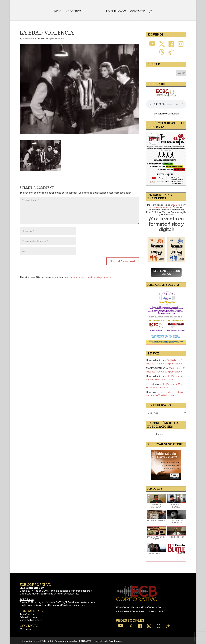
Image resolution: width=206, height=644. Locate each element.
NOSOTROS (74, 10)
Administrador (29, 38)
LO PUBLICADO (115, 10)
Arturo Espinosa (29, 616)
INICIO (59, 10)
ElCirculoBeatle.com (32, 587)
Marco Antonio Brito (31, 619)
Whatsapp (25, 628)
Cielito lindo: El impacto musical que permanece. (164, 361)
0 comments (58, 38)
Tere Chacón (27, 613)
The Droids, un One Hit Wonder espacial (164, 377)
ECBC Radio (27, 598)
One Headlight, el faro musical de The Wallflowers (164, 393)
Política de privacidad (66, 640)
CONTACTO (137, 10)
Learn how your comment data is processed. (88, 276)
